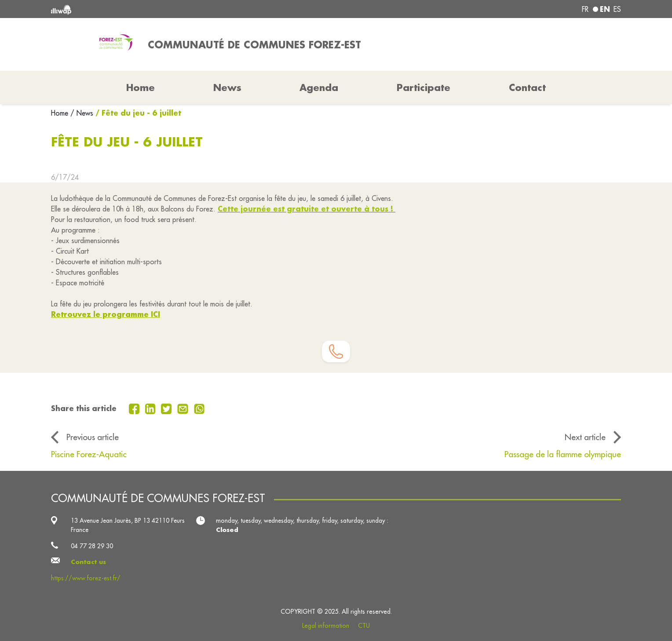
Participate (424, 87)
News (227, 87)
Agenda (319, 87)
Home (61, 113)
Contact (527, 87)
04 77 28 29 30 (92, 546)
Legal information (326, 626)
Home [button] (141, 87)
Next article (585, 437)
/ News (82, 113)
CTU (364, 626)
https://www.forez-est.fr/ (86, 578)
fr (585, 9)
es (617, 9)
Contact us (88, 562)
